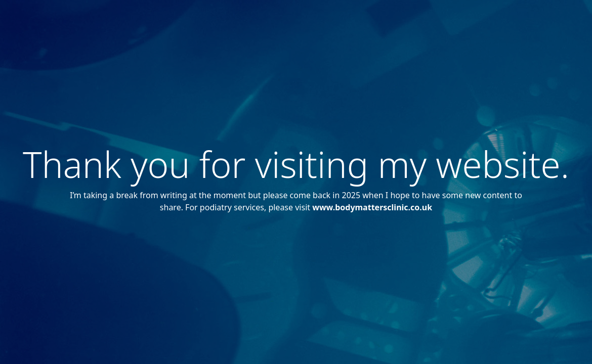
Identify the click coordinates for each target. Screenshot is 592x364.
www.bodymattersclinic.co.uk (372, 207)
